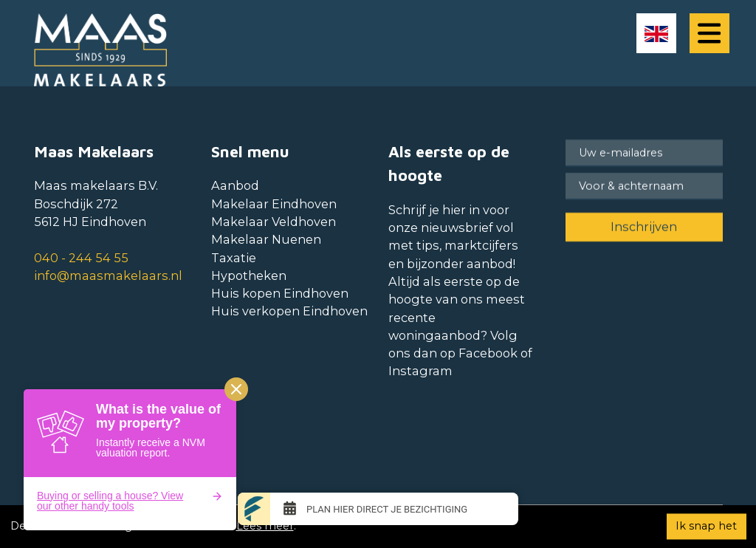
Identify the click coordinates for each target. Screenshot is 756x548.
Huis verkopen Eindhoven (289, 311)
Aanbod (235, 185)
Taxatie (234, 258)
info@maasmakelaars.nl (108, 275)
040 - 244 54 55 (81, 258)
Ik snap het (706, 526)
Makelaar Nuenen (266, 239)
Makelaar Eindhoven (274, 204)
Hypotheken (249, 275)
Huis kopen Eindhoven (280, 293)
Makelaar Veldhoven (274, 222)
